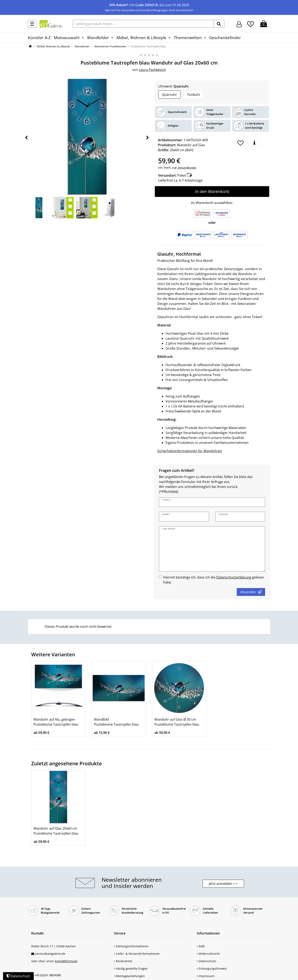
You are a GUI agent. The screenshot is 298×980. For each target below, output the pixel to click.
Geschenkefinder (225, 38)
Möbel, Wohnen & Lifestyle (141, 38)
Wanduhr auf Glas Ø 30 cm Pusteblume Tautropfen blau (177, 722)
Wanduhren (82, 46)
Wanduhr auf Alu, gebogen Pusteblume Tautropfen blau (56, 722)
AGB (201, 946)
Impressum (206, 976)
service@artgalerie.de (50, 954)
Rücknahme (123, 961)
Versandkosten (187, 168)
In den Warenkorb (212, 191)
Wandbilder (98, 38)
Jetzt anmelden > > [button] (223, 884)
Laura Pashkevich (152, 70)
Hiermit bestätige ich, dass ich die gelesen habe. (214, 580)
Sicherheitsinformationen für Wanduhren (190, 451)
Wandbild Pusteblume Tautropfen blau (116, 722)
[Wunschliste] (251, 24)
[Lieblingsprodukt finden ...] (143, 24)
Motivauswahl (67, 38)
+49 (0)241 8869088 (48, 975)
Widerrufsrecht (208, 954)
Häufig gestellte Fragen (131, 969)
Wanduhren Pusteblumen (110, 46)
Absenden (251, 592)
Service (120, 933)
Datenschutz (206, 961)
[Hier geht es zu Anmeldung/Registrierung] (239, 24)
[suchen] (219, 24)
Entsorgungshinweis (212, 969)
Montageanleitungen (129, 976)
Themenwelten (188, 38)
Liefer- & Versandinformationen (137, 954)
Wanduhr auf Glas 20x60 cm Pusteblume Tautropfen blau (56, 831)
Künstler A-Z (39, 38)
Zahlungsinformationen (131, 946)
